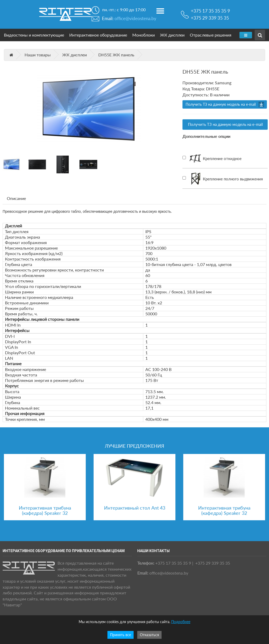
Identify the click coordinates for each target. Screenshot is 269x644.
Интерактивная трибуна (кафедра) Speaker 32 (45, 510)
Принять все (121, 635)
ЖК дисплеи (172, 35)
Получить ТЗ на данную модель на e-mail (221, 104)
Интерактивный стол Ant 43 (135, 508)
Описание (16, 198)
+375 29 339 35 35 (210, 18)
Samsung (223, 83)
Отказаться (149, 635)
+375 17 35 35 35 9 (210, 8)
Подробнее (181, 622)
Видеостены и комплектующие (34, 35)
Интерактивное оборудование (98, 35)
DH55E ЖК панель (116, 55)
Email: (129, 18)
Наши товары (38, 55)
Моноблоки (144, 35)
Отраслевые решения (211, 35)
